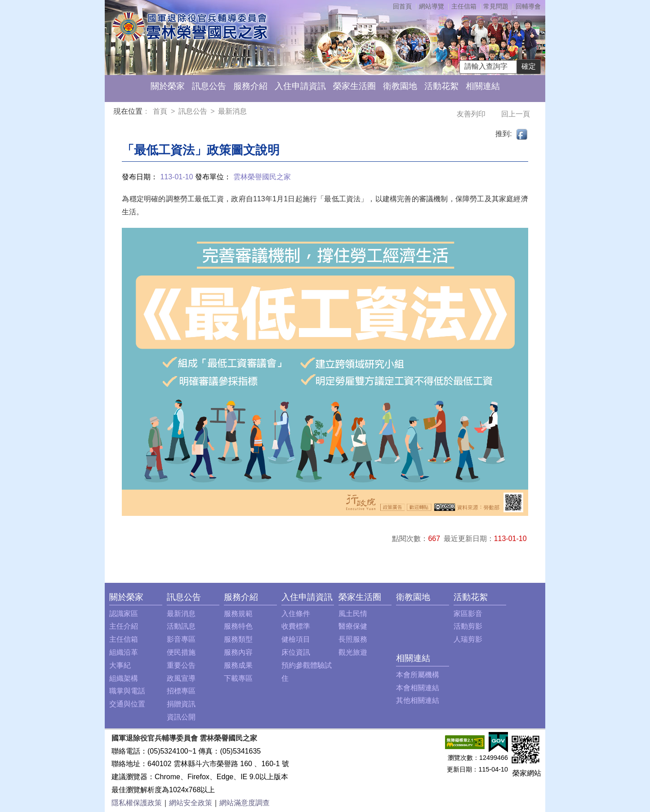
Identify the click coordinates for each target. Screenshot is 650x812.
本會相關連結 (418, 688)
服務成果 (238, 665)
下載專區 (238, 678)
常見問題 (496, 6)
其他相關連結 (418, 700)
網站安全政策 (191, 803)
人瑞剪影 (468, 639)
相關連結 (483, 86)
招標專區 (181, 691)
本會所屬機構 (418, 675)
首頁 (161, 111)
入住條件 (296, 614)
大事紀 (120, 665)
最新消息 (232, 111)
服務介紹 (250, 86)
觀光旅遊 (353, 652)
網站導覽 (432, 6)
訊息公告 (209, 86)
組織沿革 (124, 652)
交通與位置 (127, 704)
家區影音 (468, 614)
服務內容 (238, 652)
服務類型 (238, 639)
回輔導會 (528, 6)
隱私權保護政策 (137, 803)
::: (115, 113)
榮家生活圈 (354, 86)
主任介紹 (124, 626)
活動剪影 (468, 626)
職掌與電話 (127, 691)
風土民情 (353, 614)
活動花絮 (441, 86)
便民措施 (181, 652)
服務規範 (238, 614)
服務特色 (238, 626)
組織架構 (124, 678)
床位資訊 (296, 652)
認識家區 (124, 614)
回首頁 (402, 6)
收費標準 (296, 626)
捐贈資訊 (181, 704)
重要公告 (181, 665)
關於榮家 (168, 86)
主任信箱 (464, 6)
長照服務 (353, 639)
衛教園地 (400, 86)
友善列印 (472, 114)
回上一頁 (516, 114)
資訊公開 (181, 717)
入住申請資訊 (300, 86)
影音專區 (181, 639)
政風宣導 (181, 678)
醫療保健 (353, 626)
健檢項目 (296, 639)
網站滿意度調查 (245, 803)
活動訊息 (181, 626)
